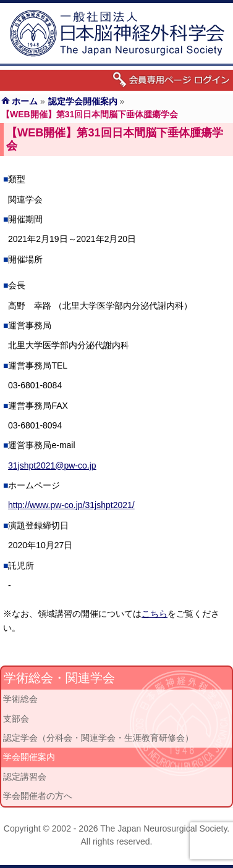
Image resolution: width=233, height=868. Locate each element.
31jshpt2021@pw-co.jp (52, 465)
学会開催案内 (29, 757)
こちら (155, 614)
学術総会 (20, 699)
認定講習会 (25, 777)
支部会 (16, 719)
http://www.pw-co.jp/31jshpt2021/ (71, 505)
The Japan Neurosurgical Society (163, 828)
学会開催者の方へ (38, 796)
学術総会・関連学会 (59, 678)
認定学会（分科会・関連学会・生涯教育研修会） (98, 738)
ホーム (25, 101)
